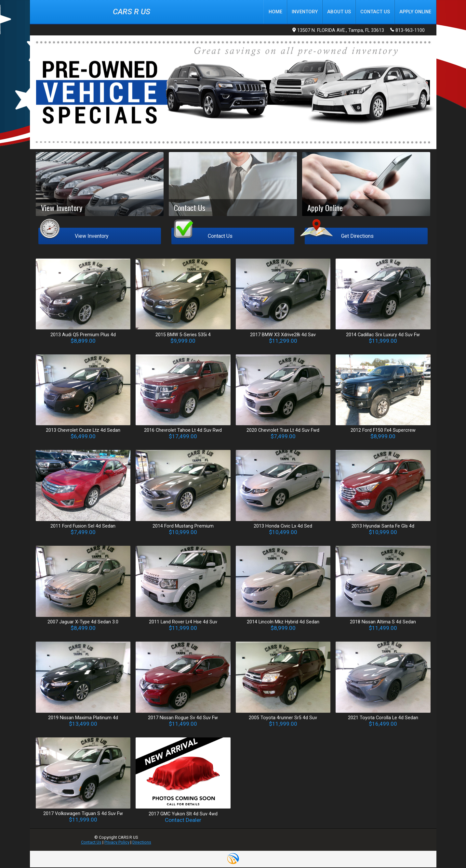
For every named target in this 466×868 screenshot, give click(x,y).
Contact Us (91, 843)
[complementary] (446, 849)
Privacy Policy (117, 843)
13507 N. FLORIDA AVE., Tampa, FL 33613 (338, 31)
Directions (142, 843)
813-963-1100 (407, 31)
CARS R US (132, 12)
